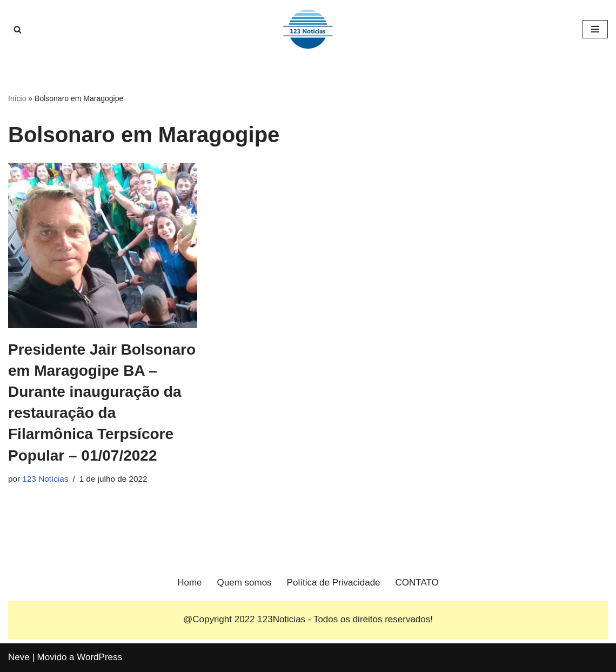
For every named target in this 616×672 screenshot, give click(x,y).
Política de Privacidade (334, 583)
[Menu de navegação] (595, 29)
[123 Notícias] (308, 29)
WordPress (99, 657)
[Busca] (18, 29)
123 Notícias (45, 479)
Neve (19, 657)
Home (189, 583)
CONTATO (417, 583)
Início (17, 98)
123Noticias (281, 619)
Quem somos (245, 583)
